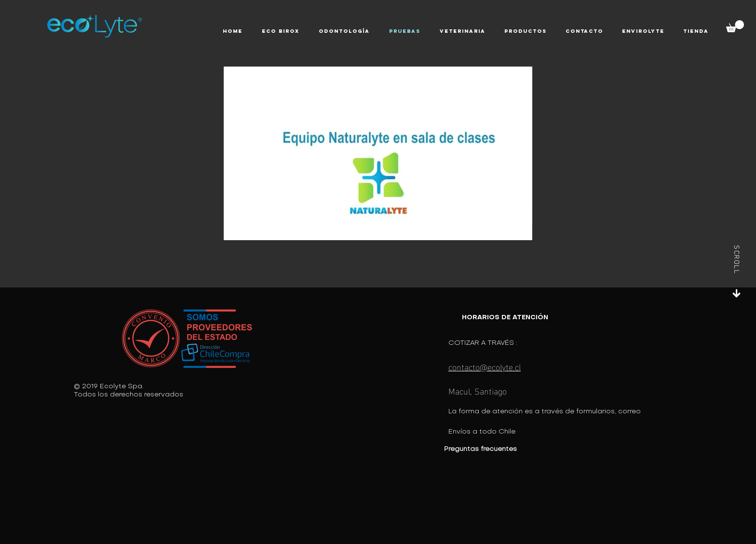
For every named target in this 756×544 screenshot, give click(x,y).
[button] (281, 31)
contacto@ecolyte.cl (485, 366)
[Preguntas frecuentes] (509, 449)
